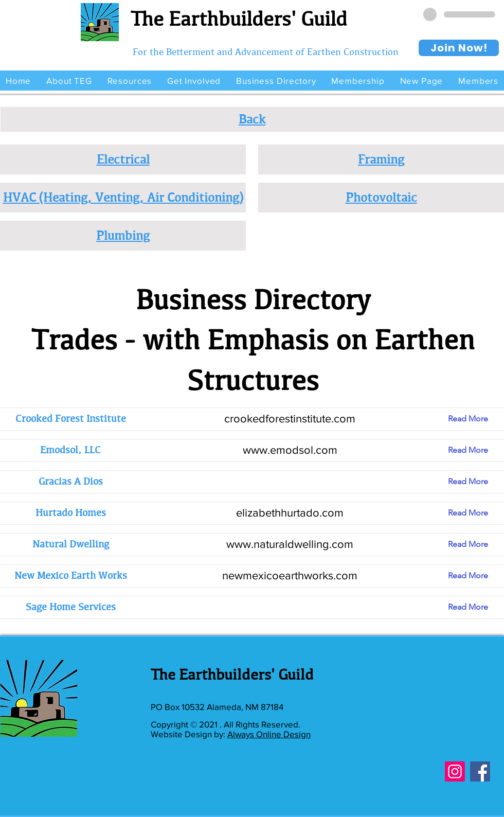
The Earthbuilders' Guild (239, 19)
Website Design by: (189, 734)
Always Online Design (269, 734)
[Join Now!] (459, 48)
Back (252, 119)
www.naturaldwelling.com (290, 544)
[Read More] (476, 419)
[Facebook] (480, 771)
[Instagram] (455, 771)
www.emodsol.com (290, 450)
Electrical (123, 159)
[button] (69, 81)
